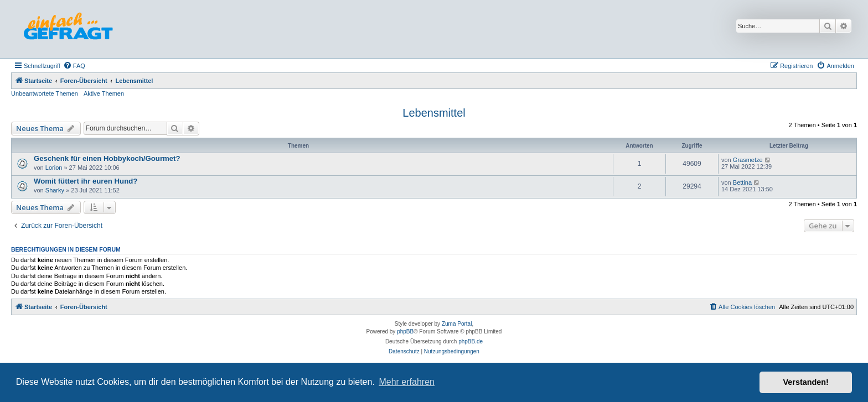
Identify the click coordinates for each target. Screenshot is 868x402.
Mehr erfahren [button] (407, 382)
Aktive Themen (104, 93)
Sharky (55, 190)
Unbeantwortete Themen (45, 93)
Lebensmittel (434, 113)
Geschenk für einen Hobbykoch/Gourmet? (107, 158)
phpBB (405, 331)
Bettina (742, 182)
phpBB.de (471, 341)
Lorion (54, 168)
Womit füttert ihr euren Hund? (86, 181)
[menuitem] (74, 66)
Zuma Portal (457, 324)
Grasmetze (748, 160)
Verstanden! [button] (806, 382)
